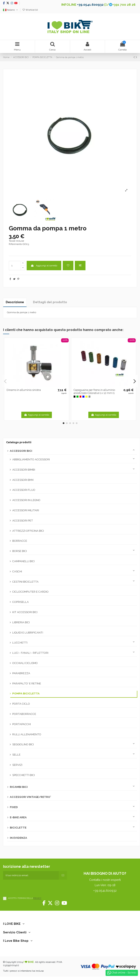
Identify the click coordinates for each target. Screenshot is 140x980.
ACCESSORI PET (23, 521)
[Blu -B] (83, 397)
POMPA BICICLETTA (26, 694)
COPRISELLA (20, 602)
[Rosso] (81, 397)
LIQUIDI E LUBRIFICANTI (28, 633)
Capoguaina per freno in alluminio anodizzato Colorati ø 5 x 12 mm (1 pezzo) (94, 393)
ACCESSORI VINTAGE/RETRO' (30, 797)
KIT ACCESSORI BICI (25, 612)
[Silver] (90, 397)
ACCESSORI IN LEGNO (26, 500)
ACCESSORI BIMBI (24, 470)
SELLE (16, 755)
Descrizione (15, 302)
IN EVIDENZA (18, 838)
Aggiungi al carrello (44, 266)
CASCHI (17, 571)
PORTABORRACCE (24, 714)
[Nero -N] (75, 397)
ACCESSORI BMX (23, 480)
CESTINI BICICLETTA (25, 582)
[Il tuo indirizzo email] (31, 875)
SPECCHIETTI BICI (24, 775)
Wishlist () (30, 10)
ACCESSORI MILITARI (26, 510)
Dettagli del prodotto (50, 302)
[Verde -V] (77, 397)
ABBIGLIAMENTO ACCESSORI (31, 459)
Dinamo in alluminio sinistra (24, 390)
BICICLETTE (18, 828)
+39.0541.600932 (90, 5)
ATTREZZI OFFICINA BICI (28, 531)
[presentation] (34, 888)
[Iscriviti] (63, 875)
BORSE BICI (20, 551)
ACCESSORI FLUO (24, 490)
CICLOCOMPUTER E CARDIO (30, 592)
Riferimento (15, 244)
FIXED (14, 807)
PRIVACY (37, 898)
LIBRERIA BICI (21, 622)
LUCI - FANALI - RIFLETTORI (30, 653)
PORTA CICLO (21, 704)
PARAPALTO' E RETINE (27, 683)
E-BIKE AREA (18, 817)
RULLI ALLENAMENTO (27, 734)
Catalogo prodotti (19, 442)
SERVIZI (17, 765)
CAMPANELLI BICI (23, 561)
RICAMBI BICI (19, 787)
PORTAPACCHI (22, 724)
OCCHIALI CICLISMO (25, 663)
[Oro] (87, 397)
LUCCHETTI (20, 643)
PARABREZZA (21, 673)
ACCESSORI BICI (21, 451)
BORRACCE (20, 541)
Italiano (11, 10)
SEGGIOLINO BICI (23, 744)
